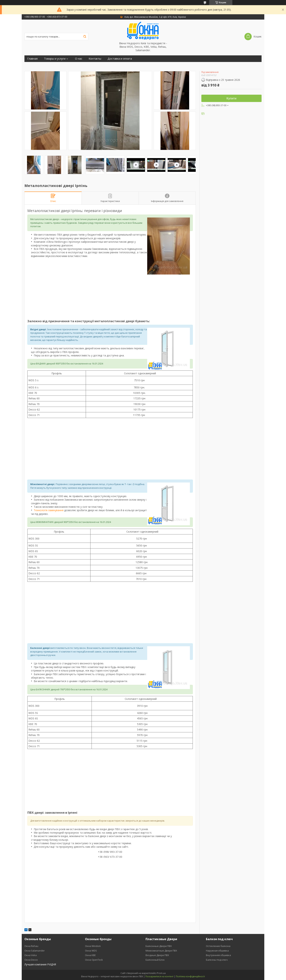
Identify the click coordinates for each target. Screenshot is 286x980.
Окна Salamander (35, 951)
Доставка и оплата (120, 59)
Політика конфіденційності (190, 976)
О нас (79, 59)
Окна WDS (91, 951)
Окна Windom (93, 946)
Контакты (95, 59)
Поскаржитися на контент (159, 976)
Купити (231, 98)
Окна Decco (31, 960)
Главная (32, 59)
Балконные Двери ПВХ (159, 946)
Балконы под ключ (217, 960)
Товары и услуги (55, 59)
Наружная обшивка (217, 951)
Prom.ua (161, 973)
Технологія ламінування (49, 510)
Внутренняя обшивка (218, 955)
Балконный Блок (155, 960)
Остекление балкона (218, 946)
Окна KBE (90, 955)
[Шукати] (85, 37)
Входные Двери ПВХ (157, 955)
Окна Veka (31, 955)
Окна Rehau (31, 946)
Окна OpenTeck (94, 960)
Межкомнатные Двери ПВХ (161, 951)
